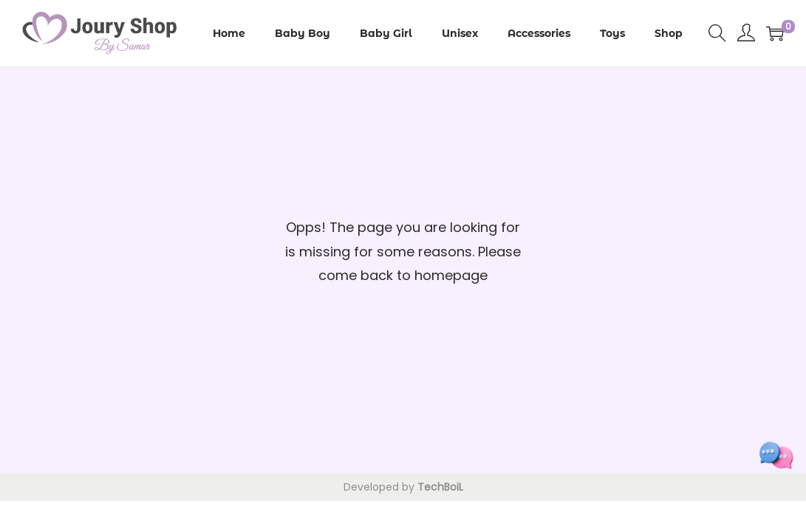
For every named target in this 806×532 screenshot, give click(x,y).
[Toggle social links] (776, 455)
